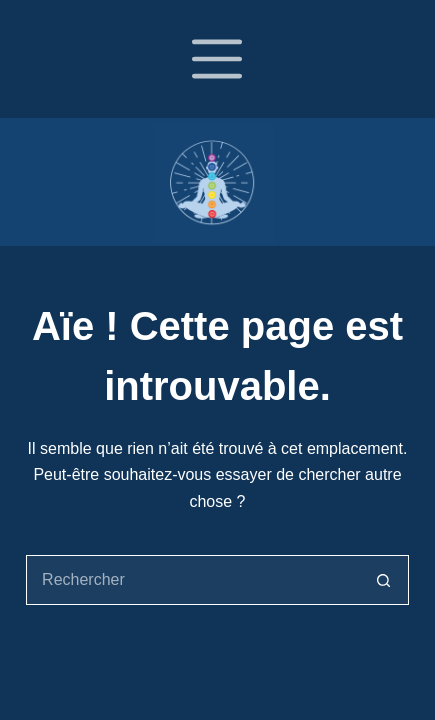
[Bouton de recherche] (384, 580)
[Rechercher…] (192, 580)
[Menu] (217, 59)
